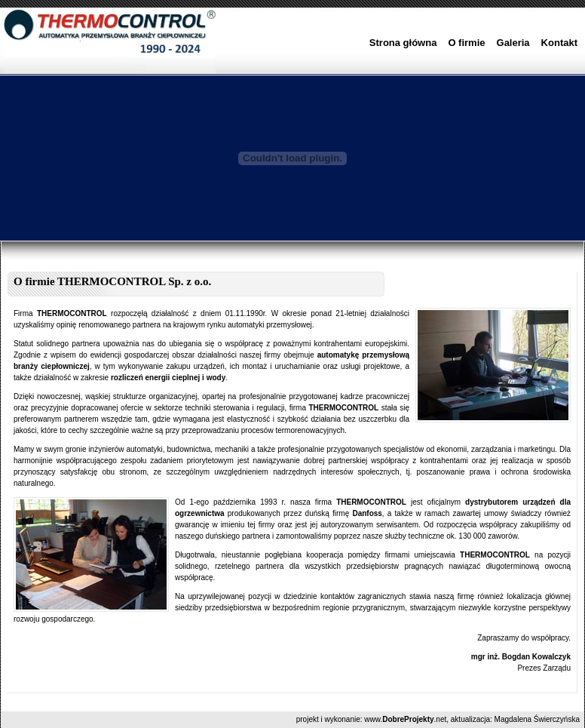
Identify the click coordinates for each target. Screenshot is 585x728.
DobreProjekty (408, 719)
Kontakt (559, 43)
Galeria (513, 43)
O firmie (466, 43)
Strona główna (403, 43)
